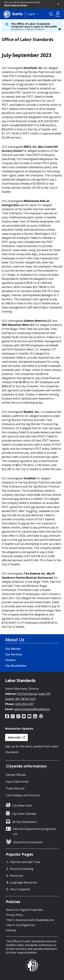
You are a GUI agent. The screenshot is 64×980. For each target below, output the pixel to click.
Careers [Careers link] (10, 660)
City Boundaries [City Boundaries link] (16, 666)
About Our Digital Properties (24, 910)
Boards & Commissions (28, 842)
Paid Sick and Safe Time (25, 862)
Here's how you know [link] (17, 5)
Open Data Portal (17, 782)
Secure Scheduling (22, 869)
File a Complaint (20, 889)
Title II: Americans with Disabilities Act (30, 920)
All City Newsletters (25, 822)
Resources (17, 876)
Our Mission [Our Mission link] (13, 649)
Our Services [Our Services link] (14, 654)
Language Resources (23, 882)
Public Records (15, 788)
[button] (59, 4)
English (31, 14)
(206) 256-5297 (24, 704)
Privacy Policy (15, 915)
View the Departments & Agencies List (34, 831)
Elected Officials (16, 775)
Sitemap (11, 930)
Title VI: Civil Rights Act (20, 925)
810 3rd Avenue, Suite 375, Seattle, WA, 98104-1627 (28, 696)
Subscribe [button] (16, 737)
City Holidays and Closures (23, 795)
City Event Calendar (24, 814)
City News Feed (22, 805)
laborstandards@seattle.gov (32, 709)
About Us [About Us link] (15, 640)
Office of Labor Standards (28, 39)
